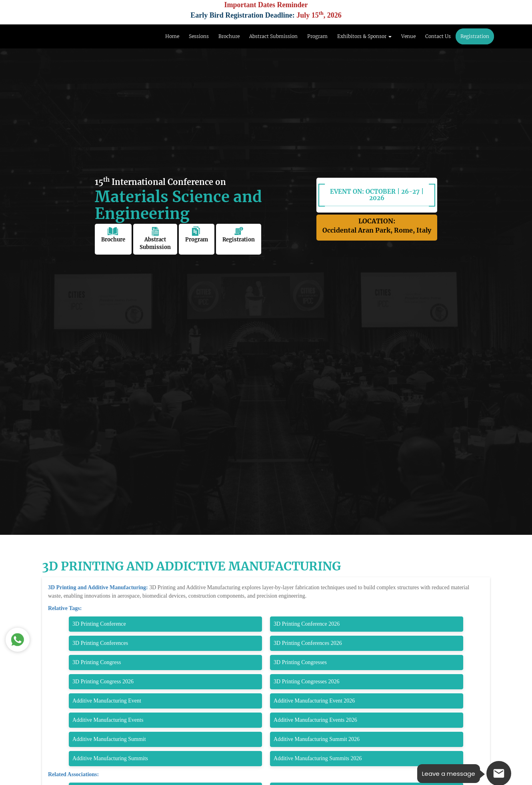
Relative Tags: (65, 608)
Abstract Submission (273, 36)
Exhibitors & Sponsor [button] (364, 36)
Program (317, 36)
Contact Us (438, 36)
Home (172, 36)
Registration (475, 36)
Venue (408, 36)
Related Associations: (73, 774)
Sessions (199, 36)
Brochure (229, 36)
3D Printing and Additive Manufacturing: (99, 587)
